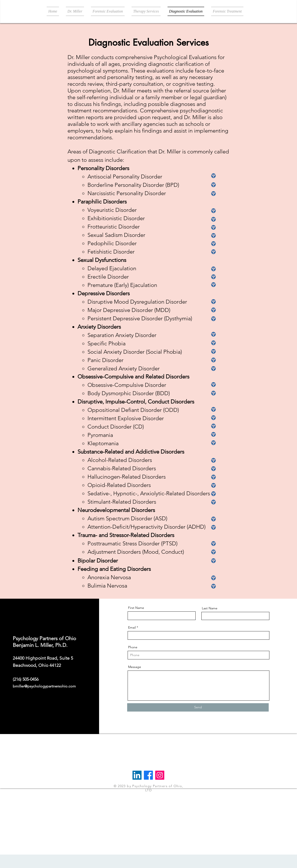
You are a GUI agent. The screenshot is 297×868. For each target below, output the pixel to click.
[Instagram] (160, 775)
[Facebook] (148, 775)
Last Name (210, 608)
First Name (136, 608)
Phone (133, 647)
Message (135, 667)
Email (132, 627)
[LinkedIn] (137, 775)
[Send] (198, 707)
